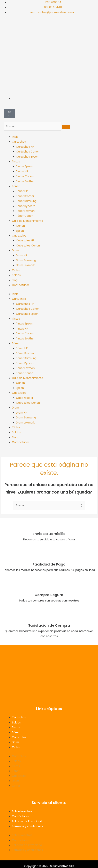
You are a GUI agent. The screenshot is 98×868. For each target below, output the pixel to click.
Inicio (15, 137)
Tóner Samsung (26, 201)
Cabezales (19, 236)
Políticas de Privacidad (27, 821)
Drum (15, 250)
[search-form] (33, 126)
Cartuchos (19, 142)
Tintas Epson (24, 166)
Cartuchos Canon (28, 152)
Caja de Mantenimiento (28, 221)
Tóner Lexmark (26, 211)
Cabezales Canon (28, 246)
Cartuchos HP (25, 147)
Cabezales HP (25, 241)
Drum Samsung (26, 260)
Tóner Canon (25, 216)
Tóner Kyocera (26, 206)
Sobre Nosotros (22, 811)
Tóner (16, 186)
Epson (20, 231)
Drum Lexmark (25, 265)
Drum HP (22, 256)
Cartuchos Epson (27, 157)
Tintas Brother (25, 181)
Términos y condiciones (27, 826)
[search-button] (66, 127)
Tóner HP (22, 191)
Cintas (16, 270)
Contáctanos (21, 285)
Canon (20, 226)
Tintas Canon (25, 176)
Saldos (16, 275)
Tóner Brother (25, 196)
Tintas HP (22, 171)
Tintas (16, 162)
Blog (15, 280)
